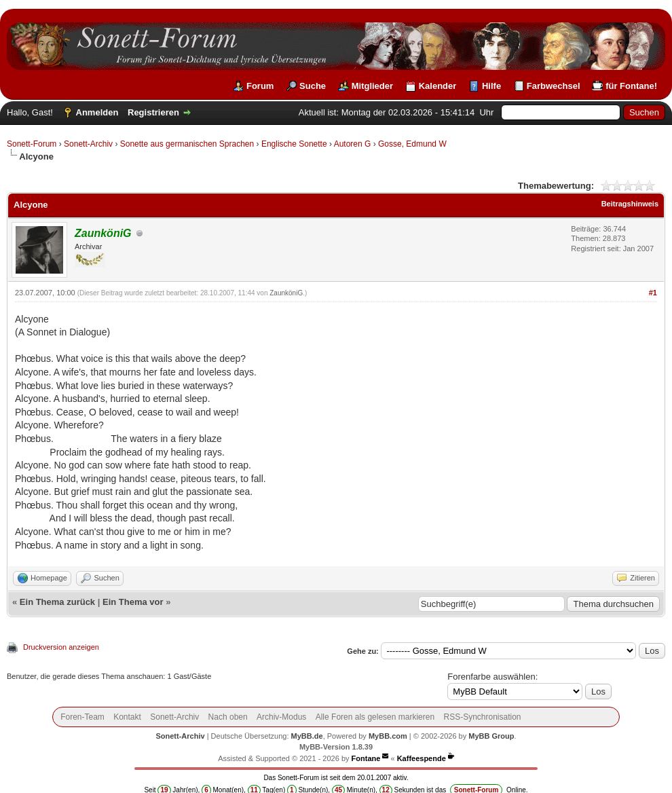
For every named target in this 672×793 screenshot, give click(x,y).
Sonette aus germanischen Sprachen (187, 144)
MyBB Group (491, 736)
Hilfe (491, 86)
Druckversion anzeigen (61, 647)
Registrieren (153, 112)
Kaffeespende (422, 758)
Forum (260, 86)
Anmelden (97, 112)
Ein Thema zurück (57, 602)
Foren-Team (82, 717)
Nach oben (228, 717)
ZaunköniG (286, 293)
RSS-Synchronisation (482, 717)
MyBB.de (307, 736)
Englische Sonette (294, 144)
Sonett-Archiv (88, 144)
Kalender (438, 86)
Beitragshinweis (630, 204)
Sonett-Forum (32, 144)
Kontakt (127, 717)
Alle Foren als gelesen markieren (375, 717)
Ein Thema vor (133, 602)
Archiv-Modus (281, 717)
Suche (313, 86)
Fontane (366, 758)
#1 (653, 293)
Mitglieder (372, 86)
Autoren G (353, 144)
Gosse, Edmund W (412, 144)
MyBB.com (388, 736)
